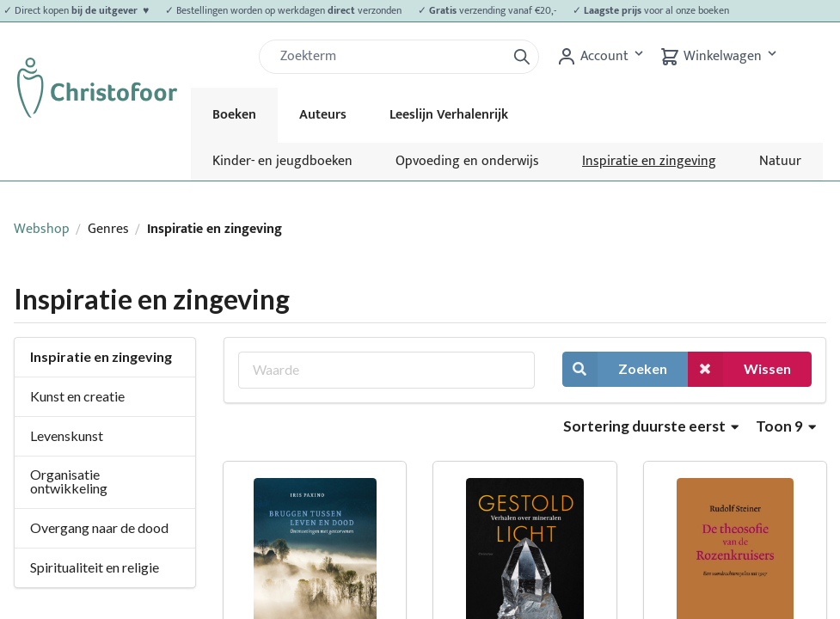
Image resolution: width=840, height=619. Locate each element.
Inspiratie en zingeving (649, 161)
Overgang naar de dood (99, 527)
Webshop (42, 229)
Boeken (234, 115)
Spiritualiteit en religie (95, 567)
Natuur (780, 161)
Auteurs (323, 115)
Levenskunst (67, 435)
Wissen (739, 369)
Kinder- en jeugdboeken (282, 161)
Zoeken (615, 369)
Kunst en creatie (77, 396)
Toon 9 (786, 426)
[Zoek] (389, 57)
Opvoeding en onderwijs (467, 161)
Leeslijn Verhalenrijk (449, 115)
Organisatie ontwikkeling (69, 481)
